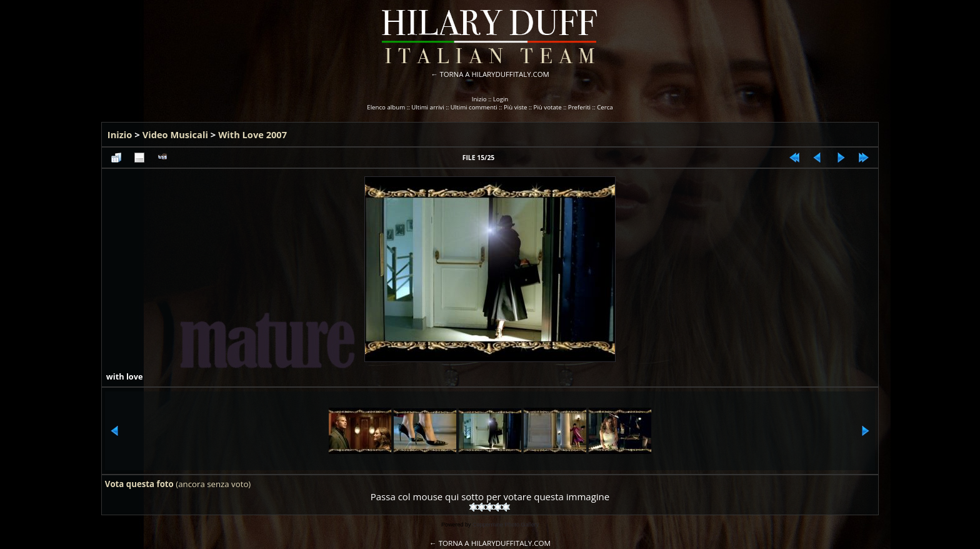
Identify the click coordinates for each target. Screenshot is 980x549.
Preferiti (579, 107)
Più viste (516, 107)
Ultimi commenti (474, 107)
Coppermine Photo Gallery (506, 525)
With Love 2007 (252, 134)
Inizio (479, 99)
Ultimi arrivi (427, 107)
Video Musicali (175, 134)
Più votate (548, 107)
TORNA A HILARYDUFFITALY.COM (495, 74)
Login (501, 99)
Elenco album (386, 107)
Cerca (605, 107)
